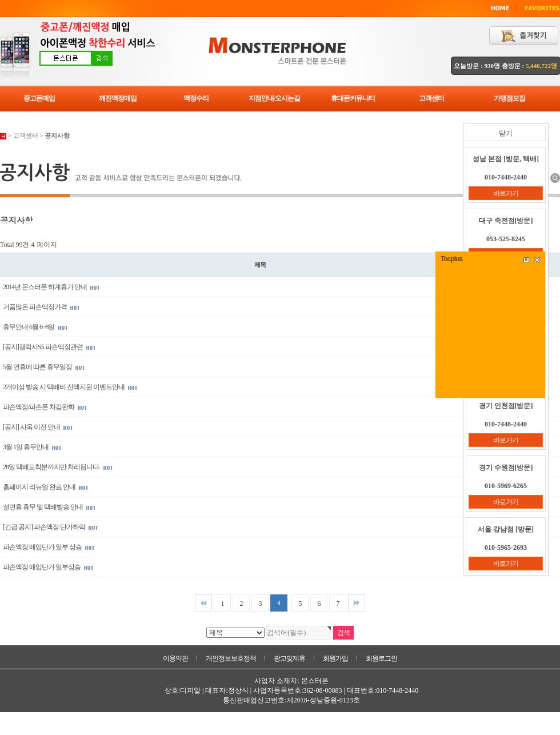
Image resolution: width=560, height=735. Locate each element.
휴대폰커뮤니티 (353, 98)
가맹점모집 (509, 98)
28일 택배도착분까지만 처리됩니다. (58, 467)
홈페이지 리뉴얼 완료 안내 (46, 487)
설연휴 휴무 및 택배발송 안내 (49, 507)
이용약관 (175, 658)
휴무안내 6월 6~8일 (35, 327)
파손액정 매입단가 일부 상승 (49, 547)
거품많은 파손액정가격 (41, 307)
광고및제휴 (289, 658)
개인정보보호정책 (231, 658)
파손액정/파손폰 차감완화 (45, 407)
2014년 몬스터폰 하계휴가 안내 (51, 287)
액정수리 (196, 98)
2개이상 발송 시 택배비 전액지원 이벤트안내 (70, 387)
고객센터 (431, 98)
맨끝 (357, 603)
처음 (203, 603)
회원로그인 (381, 658)
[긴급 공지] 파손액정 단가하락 (51, 527)
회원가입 (335, 658)
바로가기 (506, 193)
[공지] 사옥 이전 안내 (38, 427)
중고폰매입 (39, 98)
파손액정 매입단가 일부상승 (48, 567)
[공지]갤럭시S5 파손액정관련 (49, 347)
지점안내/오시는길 (274, 98)
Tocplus (451, 259)
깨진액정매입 (118, 98)
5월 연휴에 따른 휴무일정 (44, 367)
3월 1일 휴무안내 (32, 447)
